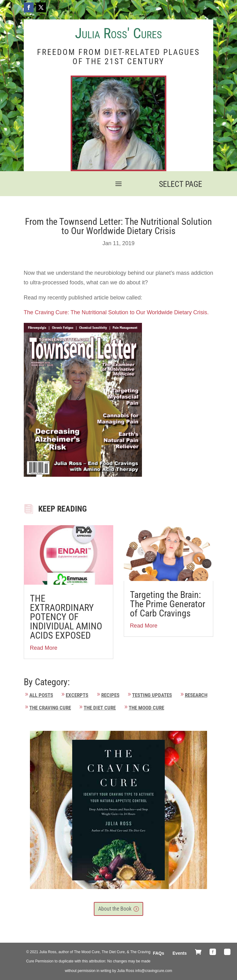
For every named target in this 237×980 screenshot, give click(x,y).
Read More (44, 648)
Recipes (110, 695)
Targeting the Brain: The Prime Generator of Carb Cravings (168, 604)
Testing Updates (152, 695)
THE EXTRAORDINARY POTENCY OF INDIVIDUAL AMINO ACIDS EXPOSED (66, 617)
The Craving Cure (50, 708)
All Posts (41, 695)
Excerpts (77, 695)
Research (196, 695)
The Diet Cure (100, 708)
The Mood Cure (146, 708)
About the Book (115, 909)
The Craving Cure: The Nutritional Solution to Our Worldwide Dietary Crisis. (117, 312)
